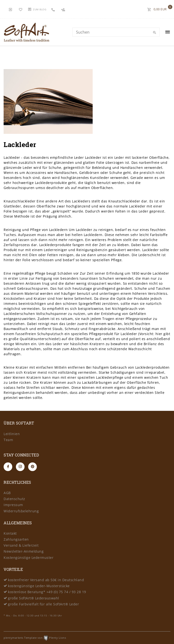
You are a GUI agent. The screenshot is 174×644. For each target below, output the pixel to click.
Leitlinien (12, 434)
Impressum (13, 505)
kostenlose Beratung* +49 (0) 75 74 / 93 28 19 (47, 592)
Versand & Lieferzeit (21, 545)
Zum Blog (40, 9)
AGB (7, 493)
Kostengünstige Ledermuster (29, 558)
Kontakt (10, 533)
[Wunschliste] (21, 9)
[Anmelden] (11, 9)
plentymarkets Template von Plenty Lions (35, 638)
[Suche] (155, 33)
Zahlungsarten (16, 539)
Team (8, 440)
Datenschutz (14, 499)
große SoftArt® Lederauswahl (34, 598)
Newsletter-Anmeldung (24, 551)
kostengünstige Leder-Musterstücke (39, 586)
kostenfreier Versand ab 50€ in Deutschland (46, 580)
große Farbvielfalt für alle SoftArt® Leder (43, 604)
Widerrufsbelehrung (21, 511)
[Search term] (116, 32)
